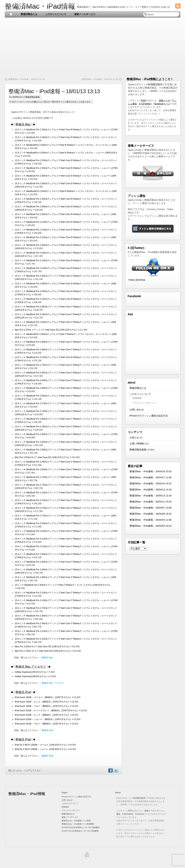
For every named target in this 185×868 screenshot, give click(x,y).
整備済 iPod (23, 692)
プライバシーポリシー (144, 403)
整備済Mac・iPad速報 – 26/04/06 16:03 (151, 514)
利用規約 (137, 398)
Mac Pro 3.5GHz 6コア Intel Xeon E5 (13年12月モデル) (42, 457)
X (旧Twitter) (145, 104)
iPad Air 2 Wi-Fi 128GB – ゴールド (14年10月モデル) (41, 745)
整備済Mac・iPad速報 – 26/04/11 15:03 (151, 502)
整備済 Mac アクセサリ (31, 667)
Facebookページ (162, 104)
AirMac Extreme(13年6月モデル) (31, 676)
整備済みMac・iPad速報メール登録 (76, 821)
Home (11, 14)
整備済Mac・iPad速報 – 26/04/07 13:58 (151, 508)
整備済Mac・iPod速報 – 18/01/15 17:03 (100, 79)
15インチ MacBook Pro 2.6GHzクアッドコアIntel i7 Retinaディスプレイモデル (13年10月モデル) (62, 585)
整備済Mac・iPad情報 (40, 6)
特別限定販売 (155, 84)
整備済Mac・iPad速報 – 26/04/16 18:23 (151, 483)
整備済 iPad (23, 739)
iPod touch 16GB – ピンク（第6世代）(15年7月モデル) (42, 702)
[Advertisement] (93, 46)
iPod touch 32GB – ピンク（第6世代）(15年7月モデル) (42, 715)
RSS (143, 100)
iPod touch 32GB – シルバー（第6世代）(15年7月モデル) (43, 719)
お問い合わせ (137, 410)
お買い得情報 (137, 444)
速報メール (164, 100)
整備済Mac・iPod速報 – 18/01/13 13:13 (54, 91)
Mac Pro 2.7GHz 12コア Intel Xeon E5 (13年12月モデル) (43, 651)
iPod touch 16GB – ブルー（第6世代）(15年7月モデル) (42, 706)
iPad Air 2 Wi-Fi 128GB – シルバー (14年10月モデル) (41, 749)
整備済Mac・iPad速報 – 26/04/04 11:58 (151, 520)
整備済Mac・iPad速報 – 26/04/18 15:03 (151, 471)
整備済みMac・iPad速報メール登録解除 (78, 824)
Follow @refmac (137, 280)
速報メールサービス (85, 14)
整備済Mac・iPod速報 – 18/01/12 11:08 (27, 79)
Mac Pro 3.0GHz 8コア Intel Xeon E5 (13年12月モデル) (42, 647)
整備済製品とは (29, 14)
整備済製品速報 (32, 97)
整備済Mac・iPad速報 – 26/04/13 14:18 (151, 490)
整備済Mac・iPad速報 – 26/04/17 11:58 (151, 477)
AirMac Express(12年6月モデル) (31, 672)
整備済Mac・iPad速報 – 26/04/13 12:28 (151, 496)
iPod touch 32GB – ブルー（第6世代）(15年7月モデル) (42, 724)
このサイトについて (56, 14)
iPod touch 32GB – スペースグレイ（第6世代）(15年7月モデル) (46, 711)
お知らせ (134, 437)
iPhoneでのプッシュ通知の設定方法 (149, 416)
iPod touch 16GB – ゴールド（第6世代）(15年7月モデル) (43, 697)
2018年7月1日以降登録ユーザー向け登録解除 (80, 831)
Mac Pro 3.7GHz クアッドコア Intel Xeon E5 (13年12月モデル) (46, 330)
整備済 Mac (23, 124)
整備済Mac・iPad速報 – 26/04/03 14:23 (151, 526)
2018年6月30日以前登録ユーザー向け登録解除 (81, 827)
